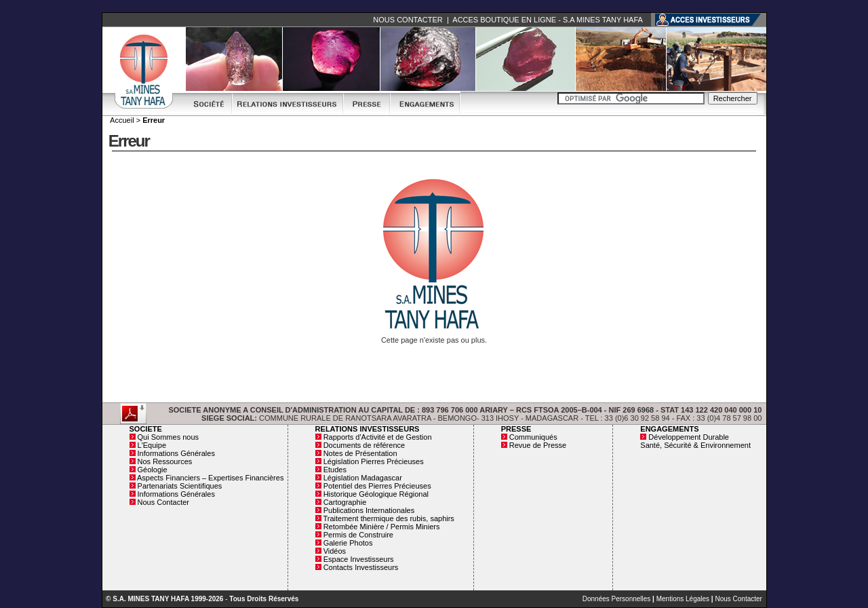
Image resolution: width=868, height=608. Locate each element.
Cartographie (345, 502)
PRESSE (516, 429)
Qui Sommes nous (168, 437)
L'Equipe (152, 445)
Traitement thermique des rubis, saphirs (388, 518)
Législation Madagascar (363, 478)
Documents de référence (364, 445)
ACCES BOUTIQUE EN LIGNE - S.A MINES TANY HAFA (547, 20)
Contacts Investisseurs (361, 567)
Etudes (335, 470)
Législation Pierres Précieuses (374, 461)
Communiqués (533, 437)
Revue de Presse (538, 445)
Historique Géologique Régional (376, 494)
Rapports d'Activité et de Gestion (378, 437)
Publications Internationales (369, 510)
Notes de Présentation (360, 453)
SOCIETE (146, 429)
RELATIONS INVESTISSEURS (368, 429)
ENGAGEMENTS (669, 429)
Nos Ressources (165, 461)
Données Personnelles (617, 599)
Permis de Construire (358, 535)
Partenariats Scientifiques (180, 486)
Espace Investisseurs (359, 559)
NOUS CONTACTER (408, 20)
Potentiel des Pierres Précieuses (377, 486)
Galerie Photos (348, 543)
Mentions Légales (683, 599)
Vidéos (335, 551)
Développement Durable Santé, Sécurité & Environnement (695, 441)
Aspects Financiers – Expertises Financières (210, 478)
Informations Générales (176, 453)
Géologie (153, 470)
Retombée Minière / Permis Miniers (382, 527)
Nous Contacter (163, 502)
